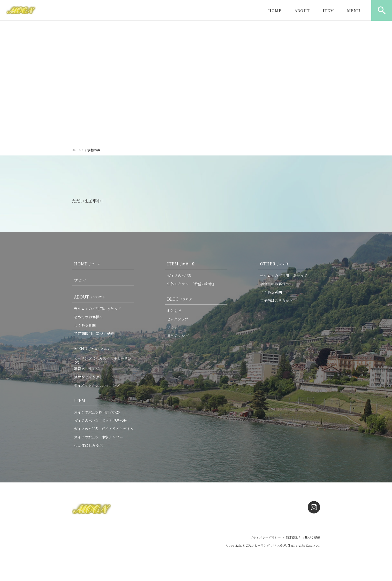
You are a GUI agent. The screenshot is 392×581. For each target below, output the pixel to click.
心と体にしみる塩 (88, 445)
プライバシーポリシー (265, 537)
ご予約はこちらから (276, 300)
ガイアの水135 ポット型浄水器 (100, 420)
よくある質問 (85, 325)
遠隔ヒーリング (86, 369)
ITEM (328, 11)
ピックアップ (178, 319)
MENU (354, 11)
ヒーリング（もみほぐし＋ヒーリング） (103, 360)
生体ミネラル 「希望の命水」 (191, 284)
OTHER (275, 264)
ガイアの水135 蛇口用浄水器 (97, 412)
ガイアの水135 (179, 275)
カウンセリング (87, 377)
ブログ (80, 280)
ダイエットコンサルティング (97, 385)
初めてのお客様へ (88, 317)
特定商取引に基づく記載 (94, 333)
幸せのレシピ (178, 336)
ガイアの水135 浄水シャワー (99, 437)
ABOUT (302, 11)
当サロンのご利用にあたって (97, 309)
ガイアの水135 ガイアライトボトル (104, 429)
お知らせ (174, 311)
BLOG (180, 299)
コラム (172, 327)
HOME (275, 11)
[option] (196, 83)
